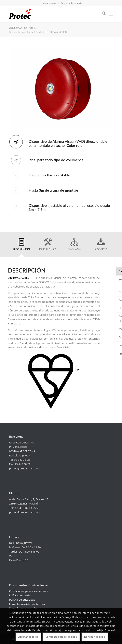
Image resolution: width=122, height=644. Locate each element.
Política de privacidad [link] (22, 600)
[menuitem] (102, 14)
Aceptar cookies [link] (28, 637)
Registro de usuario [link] (71, 3)
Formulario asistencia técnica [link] (27, 604)
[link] (51, 14)
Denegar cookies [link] (95, 637)
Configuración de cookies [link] (61, 637)
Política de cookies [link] (20, 595)
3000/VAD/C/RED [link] (23, 28)
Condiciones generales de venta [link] (29, 591)
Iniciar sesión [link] (49, 3)
